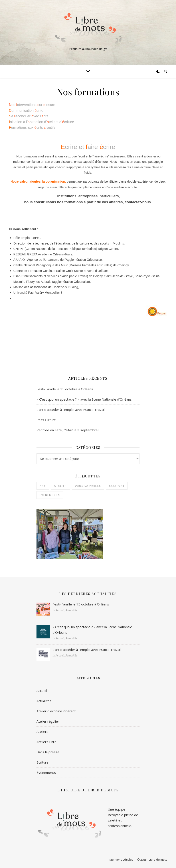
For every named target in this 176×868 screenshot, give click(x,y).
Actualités (44, 701)
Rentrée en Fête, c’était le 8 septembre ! (68, 430)
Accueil (42, 691)
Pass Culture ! (47, 420)
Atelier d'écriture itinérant (56, 711)
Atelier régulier (48, 721)
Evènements (46, 772)
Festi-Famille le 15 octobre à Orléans (65, 389)
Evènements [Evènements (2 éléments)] (50, 495)
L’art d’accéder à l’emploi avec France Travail (71, 410)
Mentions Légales (121, 860)
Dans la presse (48, 752)
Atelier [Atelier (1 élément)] (60, 486)
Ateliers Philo (47, 742)
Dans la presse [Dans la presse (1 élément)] (88, 486)
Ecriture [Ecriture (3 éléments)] (117, 486)
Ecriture (42, 762)
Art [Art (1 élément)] (43, 486)
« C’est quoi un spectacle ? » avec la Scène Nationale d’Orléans (84, 399)
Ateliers (42, 731)
